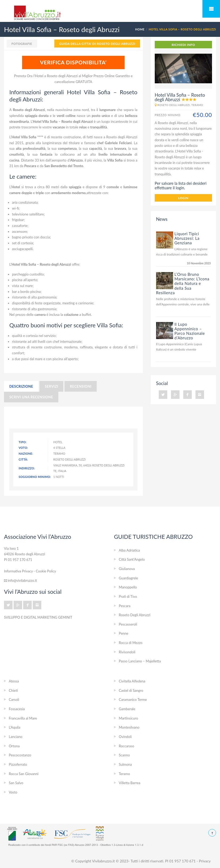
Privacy (205, 861)
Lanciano (16, 737)
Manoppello (128, 587)
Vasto (13, 792)
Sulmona (125, 764)
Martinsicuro (128, 718)
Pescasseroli (128, 624)
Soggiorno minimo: (33, 477)
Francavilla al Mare (23, 718)
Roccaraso (127, 746)
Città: (23, 459)
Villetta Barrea (130, 783)
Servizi (51, 386)
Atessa (14, 681)
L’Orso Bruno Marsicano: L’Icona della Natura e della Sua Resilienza (183, 283)
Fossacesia (17, 709)
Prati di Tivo (128, 596)
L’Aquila (15, 727)
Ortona (14, 746)
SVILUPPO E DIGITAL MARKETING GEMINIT (38, 617)
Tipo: (23, 442)
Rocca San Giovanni (24, 774)
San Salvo (16, 783)
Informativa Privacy (18, 571)
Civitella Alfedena (132, 681)
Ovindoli (125, 737)
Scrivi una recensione (31, 397)
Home (140, 29)
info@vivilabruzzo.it (21, 580)
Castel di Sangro (131, 690)
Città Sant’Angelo (132, 559)
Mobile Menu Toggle (211, 9)
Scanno (124, 755)
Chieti (13, 690)
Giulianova (127, 569)
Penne (124, 633)
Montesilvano (129, 727)
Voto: (23, 448)
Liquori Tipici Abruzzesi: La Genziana (187, 238)
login (183, 198)
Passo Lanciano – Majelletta (140, 661)
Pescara (125, 606)
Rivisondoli (127, 652)
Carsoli (14, 700)
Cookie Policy (46, 571)
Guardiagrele (128, 578)
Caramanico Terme (133, 700)
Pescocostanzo (20, 755)
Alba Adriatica (129, 550)
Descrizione (21, 386)
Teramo (124, 774)
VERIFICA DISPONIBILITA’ (73, 62)
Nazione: (26, 453)
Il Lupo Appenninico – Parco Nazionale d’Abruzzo (190, 331)
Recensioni (81, 386)
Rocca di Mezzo (131, 643)
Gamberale (127, 709)
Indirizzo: (27, 468)
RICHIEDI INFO (183, 45)
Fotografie (22, 44)
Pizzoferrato (18, 764)
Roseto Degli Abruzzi (135, 615)
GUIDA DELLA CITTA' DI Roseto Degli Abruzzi (97, 44)
